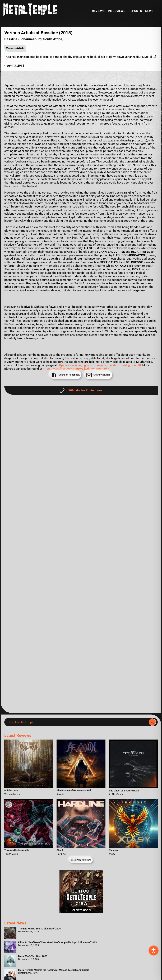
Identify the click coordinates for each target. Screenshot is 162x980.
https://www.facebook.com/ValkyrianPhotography (76, 369)
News (149, 11)
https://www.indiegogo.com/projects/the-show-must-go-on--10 (99, 365)
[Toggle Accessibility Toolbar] (154, 951)
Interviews (117, 11)
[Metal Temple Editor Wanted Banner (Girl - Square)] (81, 912)
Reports (135, 11)
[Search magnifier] (152, 722)
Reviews (98, 11)
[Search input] (78, 722)
